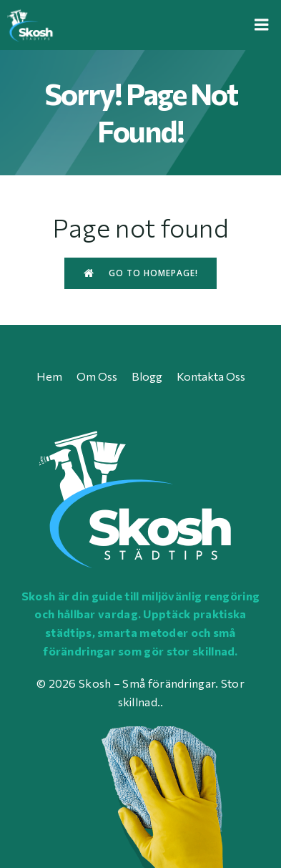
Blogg (147, 376)
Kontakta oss (211, 376)
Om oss (97, 376)
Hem (49, 376)
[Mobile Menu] (262, 25)
